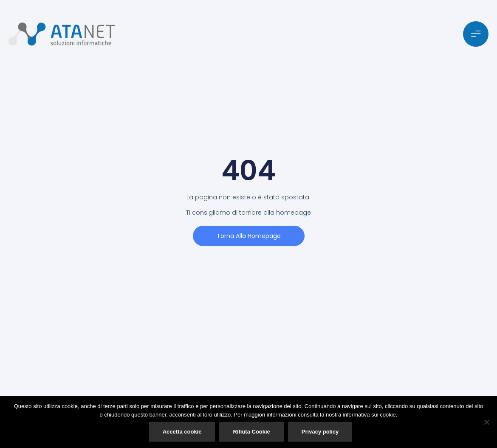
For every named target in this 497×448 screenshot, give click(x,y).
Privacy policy (320, 432)
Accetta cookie (182, 432)
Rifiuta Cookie (251, 432)
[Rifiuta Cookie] (486, 422)
